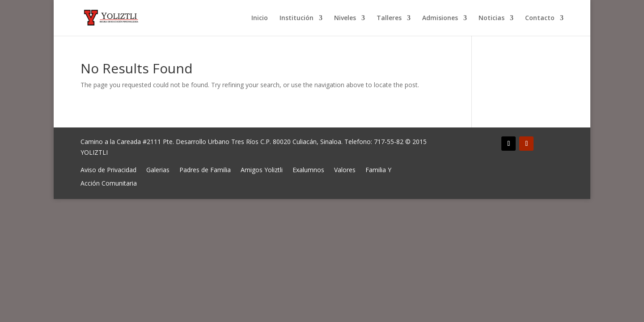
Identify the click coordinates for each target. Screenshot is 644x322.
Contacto (540, 18)
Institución (297, 18)
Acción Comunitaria (109, 183)
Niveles (345, 18)
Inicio (260, 18)
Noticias (491, 18)
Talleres (389, 18)
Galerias (158, 169)
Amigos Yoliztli (262, 169)
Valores (345, 169)
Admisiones (440, 18)
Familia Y (378, 169)
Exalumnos (308, 169)
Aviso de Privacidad (108, 169)
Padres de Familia (205, 169)
